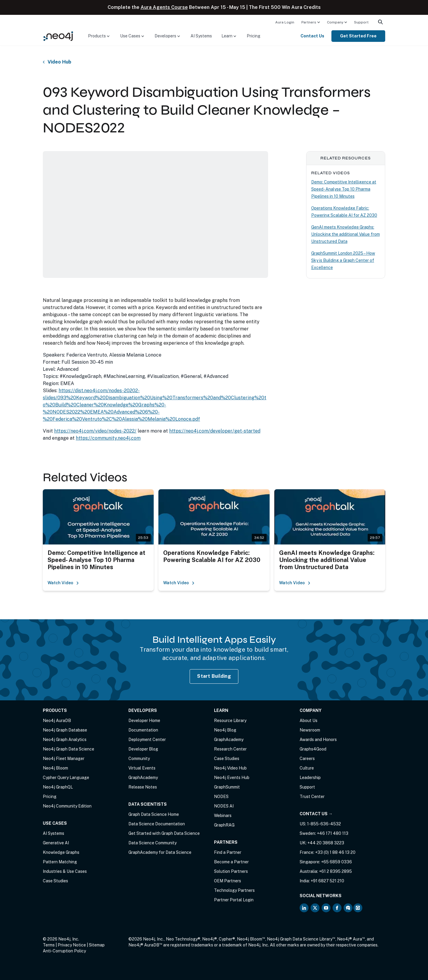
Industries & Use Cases (65, 871)
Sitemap (97, 945)
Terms (49, 945)
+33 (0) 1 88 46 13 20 (335, 852)
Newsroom (310, 730)
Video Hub (59, 62)
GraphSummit (227, 787)
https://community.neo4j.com (108, 438)
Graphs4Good (313, 749)
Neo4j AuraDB (57, 721)
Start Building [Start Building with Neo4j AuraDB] (214, 676)
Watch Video (63, 583)
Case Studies (55, 881)
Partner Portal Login (234, 900)
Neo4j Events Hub (232, 778)
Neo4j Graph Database (65, 730)
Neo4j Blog (225, 730)
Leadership (310, 778)
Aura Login (285, 22)
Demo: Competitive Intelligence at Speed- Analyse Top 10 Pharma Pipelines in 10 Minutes (344, 189)
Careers (307, 759)
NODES (221, 797)
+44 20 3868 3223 (326, 843)
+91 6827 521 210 (327, 881)
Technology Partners (234, 890)
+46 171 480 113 (333, 833)
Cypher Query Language (66, 778)
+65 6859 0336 (336, 862)
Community (139, 759)
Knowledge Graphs (61, 852)
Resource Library (230, 721)
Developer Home (144, 721)
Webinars (223, 816)
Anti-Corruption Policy (64, 951)
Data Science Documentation (157, 824)
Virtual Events (142, 768)
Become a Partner (231, 862)
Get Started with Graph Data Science (164, 833)
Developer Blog (143, 749)
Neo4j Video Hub (230, 768)
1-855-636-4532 (324, 824)
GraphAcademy (143, 778)
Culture (307, 768)
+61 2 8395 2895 (335, 871)
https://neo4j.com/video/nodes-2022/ (95, 431)
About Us (309, 721)
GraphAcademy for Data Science (160, 852)
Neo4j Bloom (55, 768)
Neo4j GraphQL (58, 787)
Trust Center (312, 797)
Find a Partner (228, 852)
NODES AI (224, 806)
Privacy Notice (72, 945)
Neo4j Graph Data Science (69, 749)
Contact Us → (316, 814)
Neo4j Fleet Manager (64, 759)
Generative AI (56, 843)
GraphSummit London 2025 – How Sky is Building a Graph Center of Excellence (343, 260)
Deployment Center (147, 740)
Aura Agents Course (164, 7)
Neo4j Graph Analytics (65, 740)
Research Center (230, 749)
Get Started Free (358, 36)
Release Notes (143, 787)
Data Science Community (152, 843)
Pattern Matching (60, 862)
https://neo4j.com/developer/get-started (215, 431)
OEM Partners (228, 881)
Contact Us (312, 36)
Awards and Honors (318, 740)
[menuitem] (285, 22)
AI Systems (201, 36)
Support (361, 22)
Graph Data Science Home (154, 814)
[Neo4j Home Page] (58, 36)
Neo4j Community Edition (67, 806)
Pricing (254, 36)
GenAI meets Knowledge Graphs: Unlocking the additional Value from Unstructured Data (346, 234)
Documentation (143, 730)
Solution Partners (231, 871)
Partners (309, 22)
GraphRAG (224, 825)
